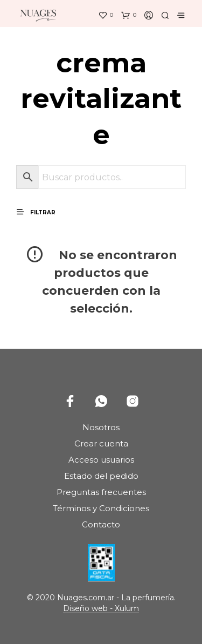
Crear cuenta (101, 443)
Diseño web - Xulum (101, 609)
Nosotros (101, 427)
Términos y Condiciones (101, 508)
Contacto (101, 524)
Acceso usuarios (101, 460)
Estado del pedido (101, 476)
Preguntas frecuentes (101, 492)
